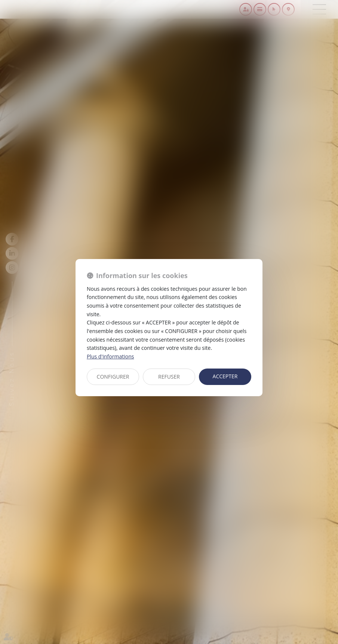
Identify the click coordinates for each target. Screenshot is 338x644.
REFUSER (169, 377)
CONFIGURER (113, 377)
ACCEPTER (225, 376)
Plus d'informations (110, 356)
